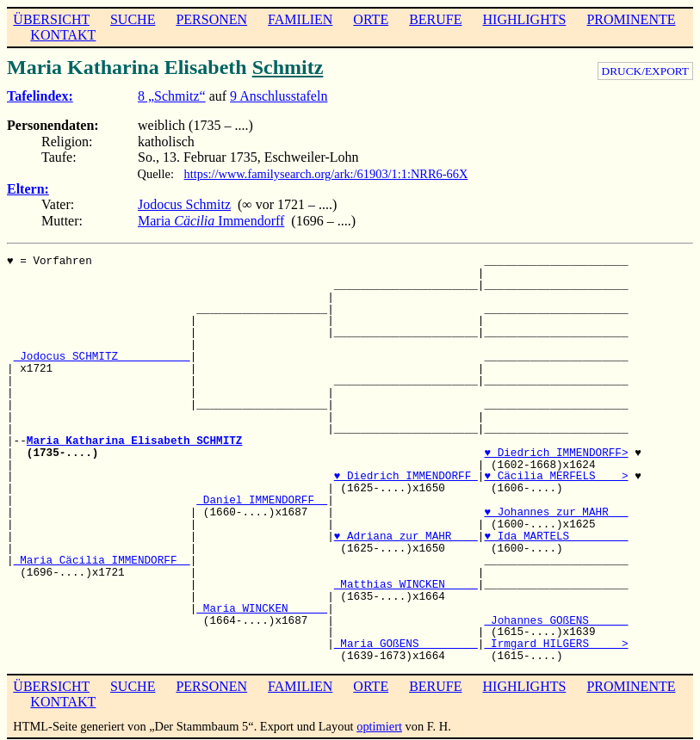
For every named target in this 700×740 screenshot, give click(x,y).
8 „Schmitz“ (172, 96)
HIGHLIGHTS (525, 19)
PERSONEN (211, 19)
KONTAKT (63, 35)
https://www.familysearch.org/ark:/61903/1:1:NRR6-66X (326, 174)
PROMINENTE (631, 19)
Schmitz (288, 67)
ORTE (371, 19)
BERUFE (435, 19)
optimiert (379, 726)
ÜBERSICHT (51, 19)
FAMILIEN (300, 19)
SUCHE (133, 19)
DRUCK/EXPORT (645, 71)
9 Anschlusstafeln (279, 96)
